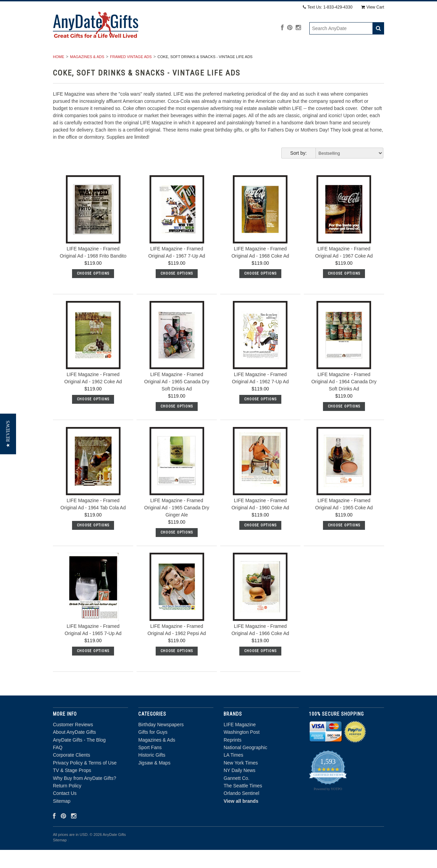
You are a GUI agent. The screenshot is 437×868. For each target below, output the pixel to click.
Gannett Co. (237, 796)
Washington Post (242, 750)
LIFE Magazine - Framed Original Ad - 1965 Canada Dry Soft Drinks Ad (177, 400)
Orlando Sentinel (241, 812)
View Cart (373, 7)
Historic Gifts (304, 60)
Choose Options (93, 292)
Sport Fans (257, 60)
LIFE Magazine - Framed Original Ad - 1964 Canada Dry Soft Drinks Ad (344, 400)
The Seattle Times (243, 804)
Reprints (232, 758)
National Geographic (245, 766)
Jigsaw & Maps (354, 60)
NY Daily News (239, 789)
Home (59, 75)
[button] (8, 434)
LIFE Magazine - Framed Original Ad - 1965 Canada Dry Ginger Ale (177, 526)
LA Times (234, 773)
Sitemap (62, 819)
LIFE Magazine (240, 743)
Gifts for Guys (154, 60)
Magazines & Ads (208, 60)
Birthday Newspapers (93, 60)
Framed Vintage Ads (131, 75)
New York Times (241, 781)
